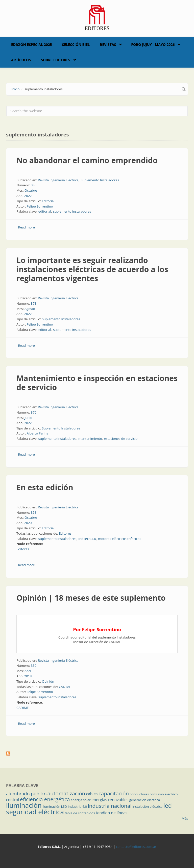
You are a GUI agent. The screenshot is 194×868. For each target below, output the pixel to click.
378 (34, 303)
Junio (28, 418)
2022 (28, 196)
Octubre (31, 190)
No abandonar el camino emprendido (87, 160)
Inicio (15, 89)
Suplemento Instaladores (100, 180)
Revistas (108, 45)
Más (185, 818)
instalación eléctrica (147, 806)
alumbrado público (26, 794)
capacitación (114, 793)
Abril (28, 671)
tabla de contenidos (80, 813)
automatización (66, 793)
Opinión (48, 681)
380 (34, 185)
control (13, 800)
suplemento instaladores (72, 211)
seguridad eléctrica (35, 812)
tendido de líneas (112, 813)
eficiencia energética (45, 799)
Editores (65, 533)
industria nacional (110, 806)
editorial (45, 211)
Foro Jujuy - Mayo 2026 (153, 45)
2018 (28, 676)
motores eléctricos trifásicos (120, 539)
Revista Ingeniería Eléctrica (58, 180)
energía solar (81, 800)
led (168, 805)
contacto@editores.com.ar (136, 847)
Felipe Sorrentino (40, 206)
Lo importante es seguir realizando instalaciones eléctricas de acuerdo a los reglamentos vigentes (92, 269)
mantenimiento (90, 439)
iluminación (24, 805)
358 (34, 512)
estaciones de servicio (121, 439)
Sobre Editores (56, 60)
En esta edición (45, 487)
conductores (139, 794)
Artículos (21, 60)
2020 (28, 523)
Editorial (48, 201)
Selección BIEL (76, 45)
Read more (27, 227)
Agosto (30, 309)
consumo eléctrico (164, 794)
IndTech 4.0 (87, 539)
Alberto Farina (38, 433)
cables (92, 794)
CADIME (65, 687)
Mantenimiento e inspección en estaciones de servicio (97, 383)
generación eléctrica (145, 800)
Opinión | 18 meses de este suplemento (91, 598)
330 (34, 666)
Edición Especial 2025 (32, 45)
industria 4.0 (78, 806)
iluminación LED (55, 806)
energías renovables (110, 800)
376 (34, 412)
